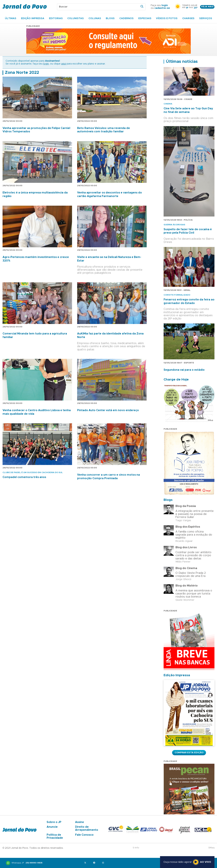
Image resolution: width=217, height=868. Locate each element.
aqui (64, 64)
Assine (80, 822)
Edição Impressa (33, 18)
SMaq (211, 848)
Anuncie (52, 827)
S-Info (136, 848)
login (165, 5)
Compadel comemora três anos (24, 477)
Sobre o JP (54, 822)
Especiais (145, 18)
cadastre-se (162, 8)
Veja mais (207, 7)
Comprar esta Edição (189, 753)
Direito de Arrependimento (87, 828)
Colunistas (76, 18)
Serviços (206, 18)
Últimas (11, 18)
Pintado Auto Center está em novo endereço (108, 410)
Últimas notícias (182, 62)
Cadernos (126, 18)
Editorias (56, 18)
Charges (188, 18)
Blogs (110, 18)
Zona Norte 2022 (22, 73)
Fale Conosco (84, 835)
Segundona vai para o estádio (184, 370)
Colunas (95, 18)
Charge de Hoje (176, 380)
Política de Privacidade (55, 836)
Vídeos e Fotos (167, 18)
